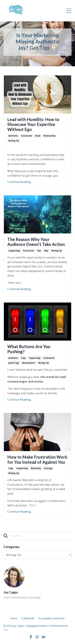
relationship (49, 136)
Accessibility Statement (52, 618)
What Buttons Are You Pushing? (29, 349)
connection (26, 136)
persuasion (28, 251)
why (46, 251)
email (38, 136)
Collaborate (28, 618)
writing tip (14, 141)
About (14, 618)
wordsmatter (29, 363)
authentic (13, 136)
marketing (36, 468)
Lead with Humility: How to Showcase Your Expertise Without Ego (33, 125)
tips (39, 251)
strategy (48, 468)
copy (23, 358)
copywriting (14, 251)
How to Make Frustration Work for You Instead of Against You (37, 460)
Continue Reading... (20, 182)
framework (49, 358)
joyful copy (14, 363)
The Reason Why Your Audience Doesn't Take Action (36, 242)
